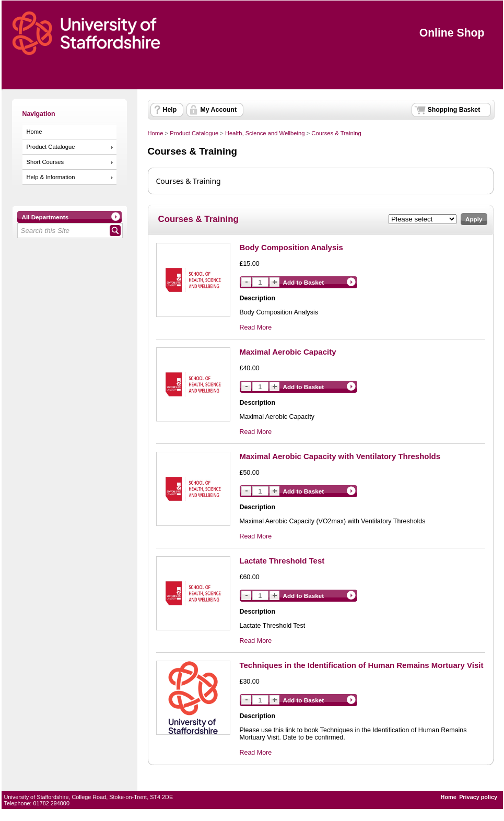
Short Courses (45, 162)
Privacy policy (478, 797)
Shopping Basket (454, 110)
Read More (256, 327)
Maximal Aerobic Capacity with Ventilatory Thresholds (340, 456)
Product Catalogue (51, 147)
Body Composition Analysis (291, 247)
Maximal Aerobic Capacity (288, 352)
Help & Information (51, 177)
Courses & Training (336, 133)
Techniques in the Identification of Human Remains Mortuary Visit (362, 665)
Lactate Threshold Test (282, 561)
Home (34, 132)
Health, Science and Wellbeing (265, 133)
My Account (219, 110)
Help (170, 110)
